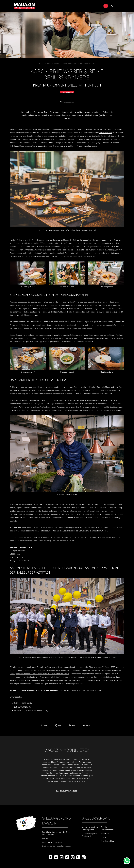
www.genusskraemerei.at (20, 561)
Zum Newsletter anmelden (67, 791)
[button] (46, 725)
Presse (104, 837)
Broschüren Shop (108, 841)
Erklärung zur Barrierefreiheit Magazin (57, 846)
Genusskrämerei (105, 133)
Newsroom (105, 834)
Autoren (45, 839)
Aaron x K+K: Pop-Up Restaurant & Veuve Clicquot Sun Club (33, 690)
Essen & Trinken (53, 64)
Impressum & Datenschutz (52, 842)
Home (41, 64)
